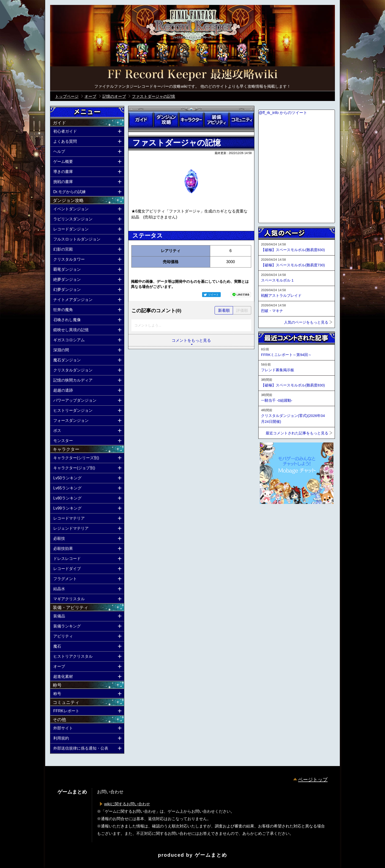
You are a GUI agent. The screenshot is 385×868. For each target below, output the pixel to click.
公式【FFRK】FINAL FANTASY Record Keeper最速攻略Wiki (192, 75)
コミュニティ (242, 120)
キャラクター (191, 120)
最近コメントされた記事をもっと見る (297, 433)
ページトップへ (271, 517)
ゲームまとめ (211, 855)
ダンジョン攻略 (166, 120)
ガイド (141, 120)
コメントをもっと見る (191, 340)
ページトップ (313, 780)
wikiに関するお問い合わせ (127, 804)
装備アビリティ (216, 120)
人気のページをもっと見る (306, 322)
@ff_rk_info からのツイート (283, 113)
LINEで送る (241, 295)
